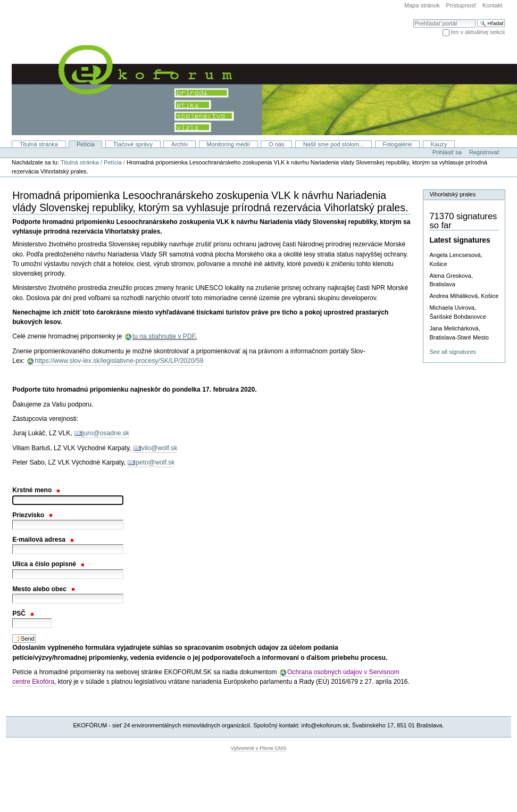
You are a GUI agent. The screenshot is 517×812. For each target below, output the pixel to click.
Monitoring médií (228, 144)
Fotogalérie (397, 144)
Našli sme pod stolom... (334, 144)
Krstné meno (36, 490)
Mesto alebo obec (43, 589)
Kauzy (439, 144)
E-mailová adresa (43, 540)
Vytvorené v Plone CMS (259, 748)
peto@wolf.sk (155, 462)
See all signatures (453, 352)
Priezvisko (32, 515)
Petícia (86, 144)
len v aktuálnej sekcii (478, 32)
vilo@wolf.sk (160, 448)
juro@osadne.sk (106, 433)
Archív (180, 144)
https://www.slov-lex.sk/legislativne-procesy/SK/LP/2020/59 (119, 361)
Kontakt (492, 5)
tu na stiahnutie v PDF (164, 336)
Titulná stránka (39, 144)
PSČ (23, 614)
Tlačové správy (133, 144)
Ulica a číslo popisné (48, 564)
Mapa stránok (422, 5)
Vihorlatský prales (452, 194)
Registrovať (484, 152)
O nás (276, 144)
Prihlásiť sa (447, 152)
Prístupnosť (461, 5)
